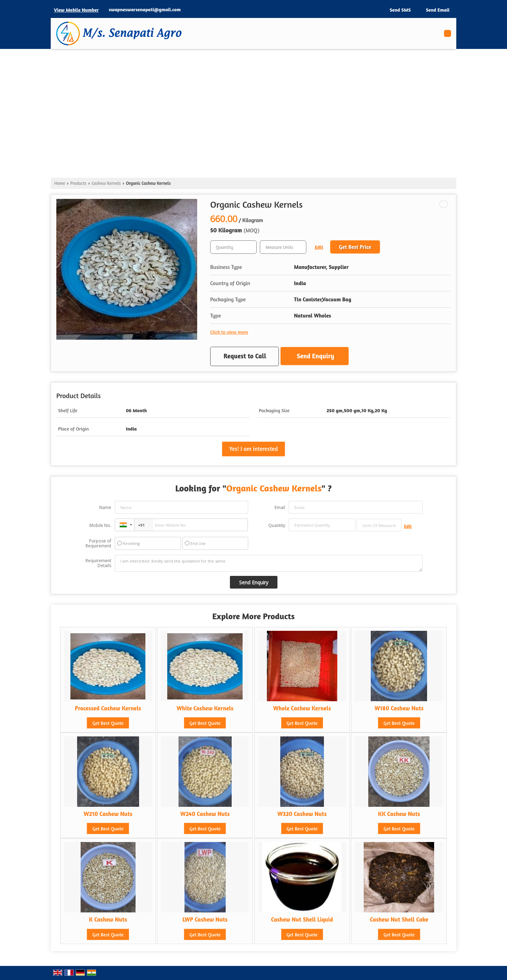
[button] (76, 10)
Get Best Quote (108, 723)
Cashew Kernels (106, 183)
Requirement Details (98, 563)
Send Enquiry (315, 356)
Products (78, 183)
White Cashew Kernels (205, 708)
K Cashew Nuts (108, 919)
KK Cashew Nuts (399, 814)
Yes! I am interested (254, 449)
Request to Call (245, 356)
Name (105, 507)
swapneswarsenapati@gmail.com (145, 9)
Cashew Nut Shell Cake (399, 919)
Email (280, 507)
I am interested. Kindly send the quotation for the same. (269, 563)
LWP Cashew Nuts (205, 919)
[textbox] (283, 247)
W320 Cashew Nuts (302, 814)
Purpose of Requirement (98, 544)
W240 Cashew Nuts (205, 814)
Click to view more (229, 332)
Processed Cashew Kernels (108, 708)
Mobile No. (100, 525)
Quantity (277, 525)
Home (60, 183)
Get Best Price (355, 247)
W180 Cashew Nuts (399, 708)
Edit (319, 247)
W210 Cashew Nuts (108, 814)
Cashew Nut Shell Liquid (302, 919)
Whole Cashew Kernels (302, 708)
